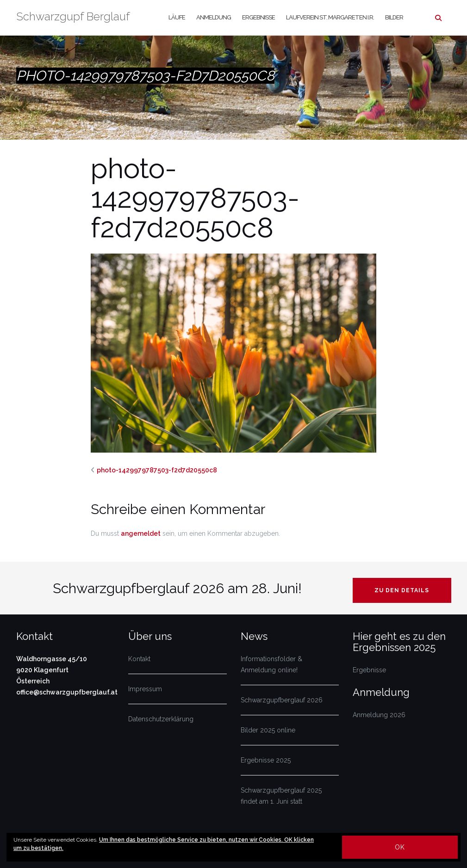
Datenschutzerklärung (161, 719)
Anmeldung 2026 (379, 715)
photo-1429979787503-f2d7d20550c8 (157, 470)
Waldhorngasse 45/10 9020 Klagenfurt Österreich (52, 670)
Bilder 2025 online (268, 730)
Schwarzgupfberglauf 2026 (282, 700)
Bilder (394, 17)
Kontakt (139, 659)
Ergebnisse (258, 17)
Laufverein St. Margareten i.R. (330, 17)
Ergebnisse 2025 (266, 760)
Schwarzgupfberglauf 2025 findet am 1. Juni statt (281, 796)
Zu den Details (402, 590)
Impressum (145, 689)
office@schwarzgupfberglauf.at (67, 692)
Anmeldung (214, 17)
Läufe (177, 17)
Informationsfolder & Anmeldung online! (271, 664)
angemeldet (141, 533)
